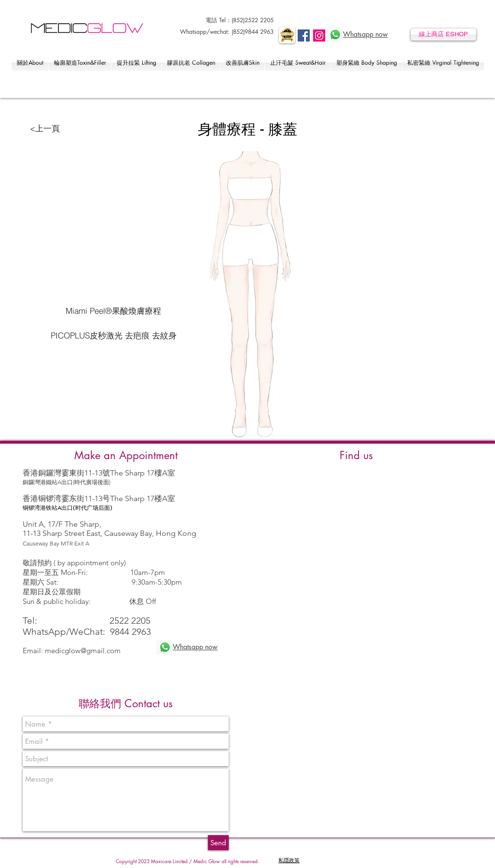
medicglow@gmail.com (83, 651)
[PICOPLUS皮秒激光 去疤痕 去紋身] (113, 336)
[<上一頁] (45, 128)
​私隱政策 (289, 861)
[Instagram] (319, 35)
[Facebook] (304, 35)
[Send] (218, 843)
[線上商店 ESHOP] (443, 35)
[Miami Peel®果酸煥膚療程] (113, 311)
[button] (30, 63)
